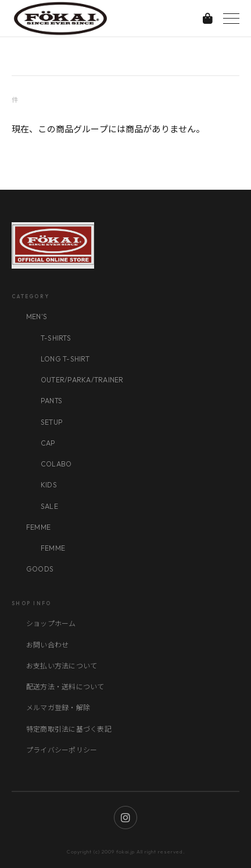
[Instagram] (125, 818)
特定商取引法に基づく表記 (69, 729)
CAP (48, 443)
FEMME (38, 527)
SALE (49, 506)
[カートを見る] (208, 18)
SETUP (52, 422)
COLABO (56, 464)
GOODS (40, 569)
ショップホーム (51, 623)
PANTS (51, 401)
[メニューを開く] (231, 19)
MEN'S (37, 317)
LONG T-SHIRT (65, 359)
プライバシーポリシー (62, 750)
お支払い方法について (62, 666)
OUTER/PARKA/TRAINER (82, 380)
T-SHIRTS (56, 338)
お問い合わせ (47, 645)
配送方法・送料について (65, 687)
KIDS (49, 485)
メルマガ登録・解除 (58, 708)
